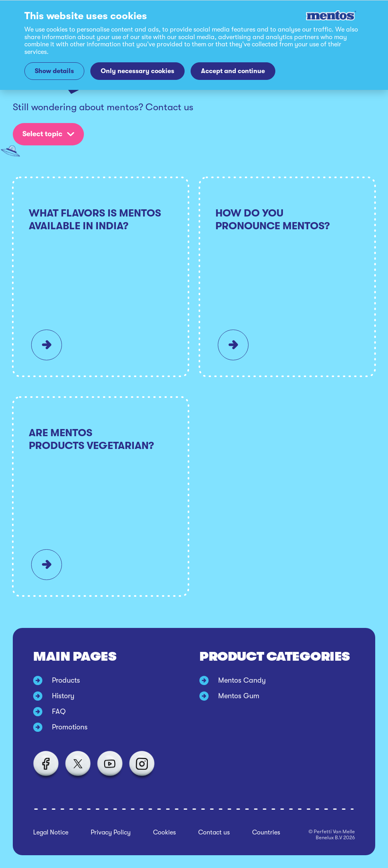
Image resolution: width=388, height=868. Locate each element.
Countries (266, 832)
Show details (54, 71)
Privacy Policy (111, 832)
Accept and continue (233, 71)
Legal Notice (51, 832)
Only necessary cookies (137, 71)
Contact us (214, 832)
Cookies (164, 832)
